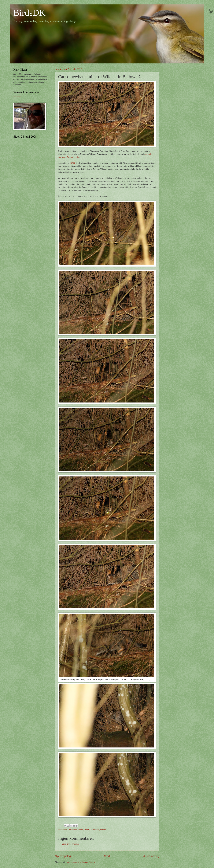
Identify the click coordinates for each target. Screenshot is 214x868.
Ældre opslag (151, 856)
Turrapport (95, 830)
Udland (103, 830)
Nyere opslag (63, 856)
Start (107, 856)
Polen (87, 830)
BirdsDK (29, 13)
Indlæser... (18, 97)
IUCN (72, 163)
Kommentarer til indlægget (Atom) (80, 862)
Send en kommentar (70, 844)
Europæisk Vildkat (76, 830)
